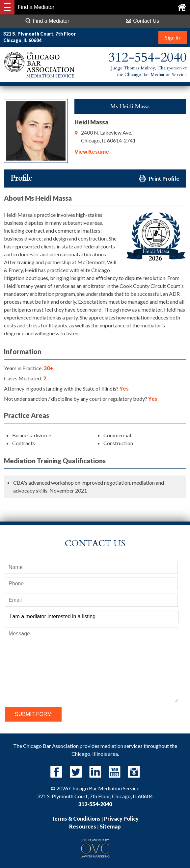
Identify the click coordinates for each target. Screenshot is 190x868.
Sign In (172, 37)
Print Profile (159, 178)
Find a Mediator (47, 21)
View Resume (92, 152)
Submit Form (33, 714)
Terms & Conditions (76, 818)
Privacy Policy (121, 818)
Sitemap (110, 826)
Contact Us (142, 21)
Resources (83, 826)
